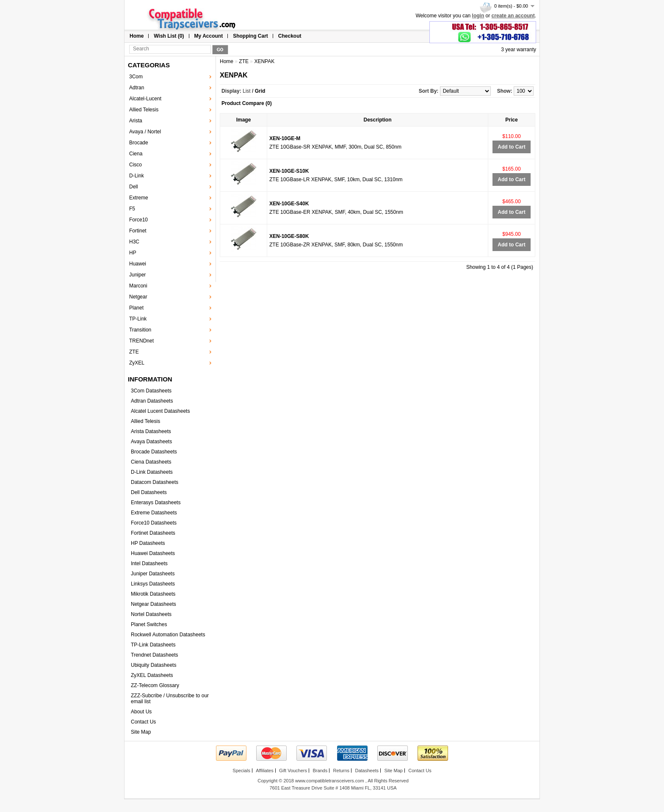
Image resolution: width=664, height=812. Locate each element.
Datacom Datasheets (155, 482)
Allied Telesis (144, 110)
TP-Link (138, 319)
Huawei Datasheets (153, 553)
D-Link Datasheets (152, 472)
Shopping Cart (250, 36)
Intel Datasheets (149, 563)
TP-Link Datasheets (153, 645)
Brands (320, 771)
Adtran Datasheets (152, 401)
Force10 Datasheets (154, 523)
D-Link (137, 176)
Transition (140, 330)
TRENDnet (141, 341)
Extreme (139, 198)
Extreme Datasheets (154, 513)
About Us (141, 712)
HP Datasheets (148, 543)
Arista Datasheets (151, 431)
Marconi (138, 286)
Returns (342, 771)
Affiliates (264, 771)
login (478, 16)
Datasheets (367, 771)
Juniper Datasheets (153, 574)
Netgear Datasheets (154, 604)
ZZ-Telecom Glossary (155, 685)
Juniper (137, 275)
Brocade (139, 143)
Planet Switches (149, 624)
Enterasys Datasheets (156, 503)
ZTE (134, 352)
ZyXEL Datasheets (152, 675)
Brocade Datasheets (154, 452)
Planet (136, 308)
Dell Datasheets (149, 492)
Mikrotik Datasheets (153, 594)
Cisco (136, 165)
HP (133, 253)
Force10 (138, 220)
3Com (136, 77)
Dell (134, 187)
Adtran (137, 88)
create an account (513, 16)
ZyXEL (137, 363)
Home (137, 36)
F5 (132, 209)
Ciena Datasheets (151, 462)
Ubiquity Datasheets (154, 665)
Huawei (138, 264)
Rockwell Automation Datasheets (168, 635)
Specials (241, 771)
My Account (209, 36)
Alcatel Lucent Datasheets (160, 411)
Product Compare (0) (247, 103)
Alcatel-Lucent (145, 99)
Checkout (290, 36)
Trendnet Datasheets (155, 655)
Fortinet (138, 231)
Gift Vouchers (293, 771)
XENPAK (264, 61)
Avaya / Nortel (145, 132)
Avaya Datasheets (151, 442)
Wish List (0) (169, 36)
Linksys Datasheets (153, 584)
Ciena (136, 154)
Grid (260, 91)
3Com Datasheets (151, 391)
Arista (136, 121)
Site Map (141, 732)
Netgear (138, 297)
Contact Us (143, 722)
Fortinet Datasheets (153, 533)
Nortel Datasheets (151, 614)
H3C (134, 242)
